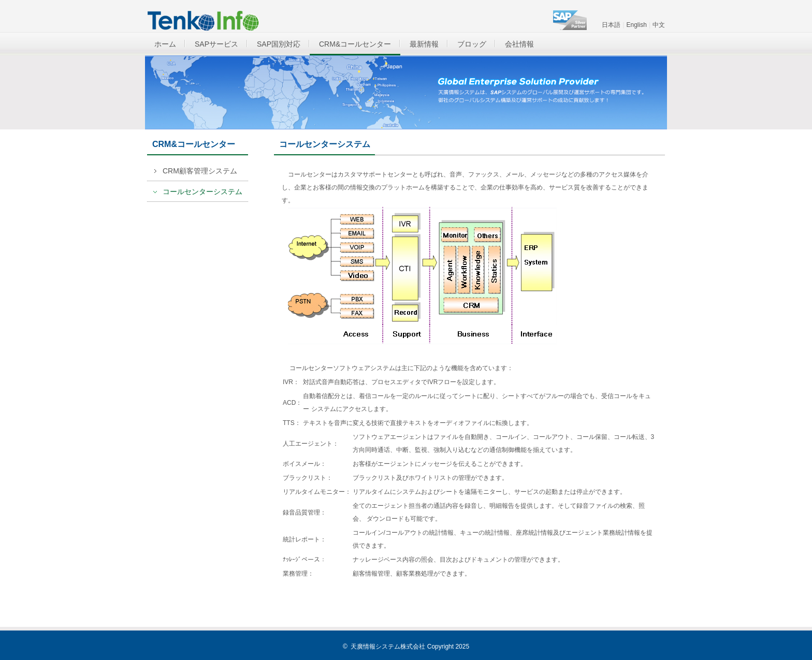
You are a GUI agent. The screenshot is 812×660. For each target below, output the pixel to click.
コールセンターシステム (202, 192)
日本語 (611, 25)
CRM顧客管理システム (200, 171)
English (637, 25)
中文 (659, 25)
